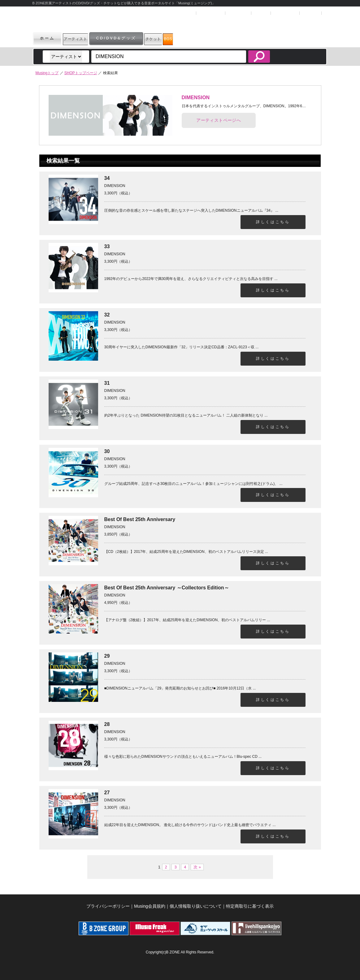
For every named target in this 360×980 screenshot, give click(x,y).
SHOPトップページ (81, 73)
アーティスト (85, 38)
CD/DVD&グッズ (135, 38)
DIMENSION (196, 98)
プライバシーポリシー (108, 906)
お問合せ (310, 13)
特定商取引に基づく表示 (250, 906)
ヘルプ (261, 13)
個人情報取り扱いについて (196, 906)
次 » (197, 867)
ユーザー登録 (210, 13)
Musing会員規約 (150, 906)
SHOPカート (284, 13)
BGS (211, 38)
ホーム (47, 38)
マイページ (238, 13)
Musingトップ (47, 73)
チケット (180, 38)
